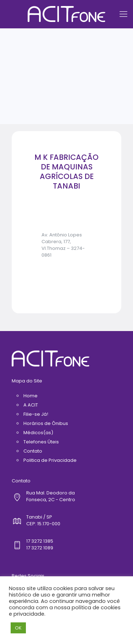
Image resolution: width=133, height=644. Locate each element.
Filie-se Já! (36, 414)
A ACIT (31, 405)
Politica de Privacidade (50, 460)
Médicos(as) (38, 433)
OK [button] (18, 628)
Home (31, 396)
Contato (33, 451)
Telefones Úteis (41, 442)
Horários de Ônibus (46, 423)
